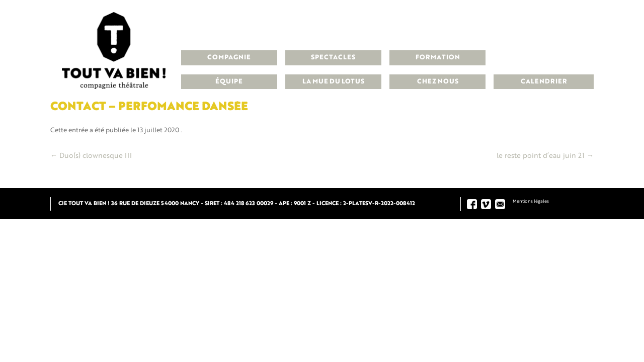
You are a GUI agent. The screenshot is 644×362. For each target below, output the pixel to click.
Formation (438, 58)
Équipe (229, 82)
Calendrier (544, 82)
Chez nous (438, 82)
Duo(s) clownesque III (91, 156)
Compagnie (229, 58)
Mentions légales (531, 201)
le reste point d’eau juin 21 (545, 156)
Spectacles (333, 58)
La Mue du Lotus (333, 82)
